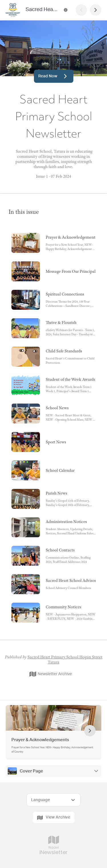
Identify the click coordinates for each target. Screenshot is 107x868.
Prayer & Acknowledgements (40, 740)
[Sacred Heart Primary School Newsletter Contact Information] (66, 10)
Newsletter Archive (51, 674)
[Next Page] (96, 10)
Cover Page (31, 771)
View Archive (54, 818)
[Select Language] (53, 800)
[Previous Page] (81, 10)
